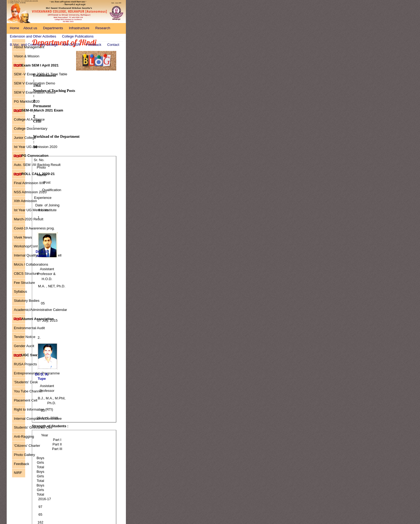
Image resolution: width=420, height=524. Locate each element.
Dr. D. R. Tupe (42, 376)
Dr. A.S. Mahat (42, 254)
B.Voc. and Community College (34, 45)
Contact (113, 45)
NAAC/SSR (71, 45)
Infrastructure (79, 28)
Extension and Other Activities (33, 36)
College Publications (78, 36)
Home (15, 28)
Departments (53, 28)
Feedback (94, 45)
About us (30, 28)
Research (103, 28)
